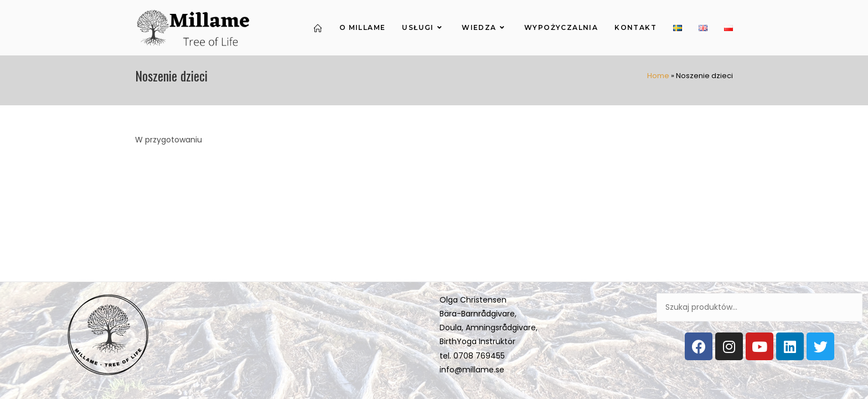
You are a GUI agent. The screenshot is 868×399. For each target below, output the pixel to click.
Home (658, 76)
